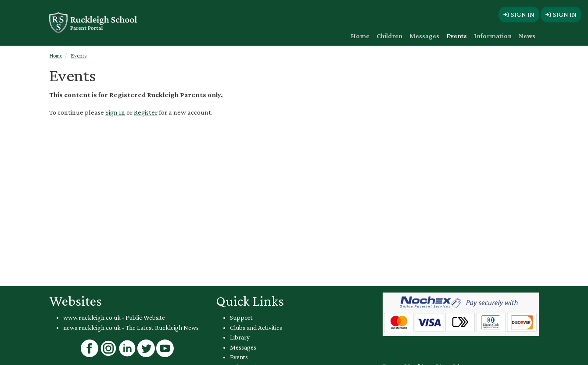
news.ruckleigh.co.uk (92, 328)
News (527, 36)
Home (360, 36)
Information (493, 36)
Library (240, 337)
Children (389, 36)
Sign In (115, 112)
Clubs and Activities (256, 328)
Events (457, 36)
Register (146, 112)
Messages (424, 36)
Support (241, 318)
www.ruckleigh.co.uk (92, 318)
